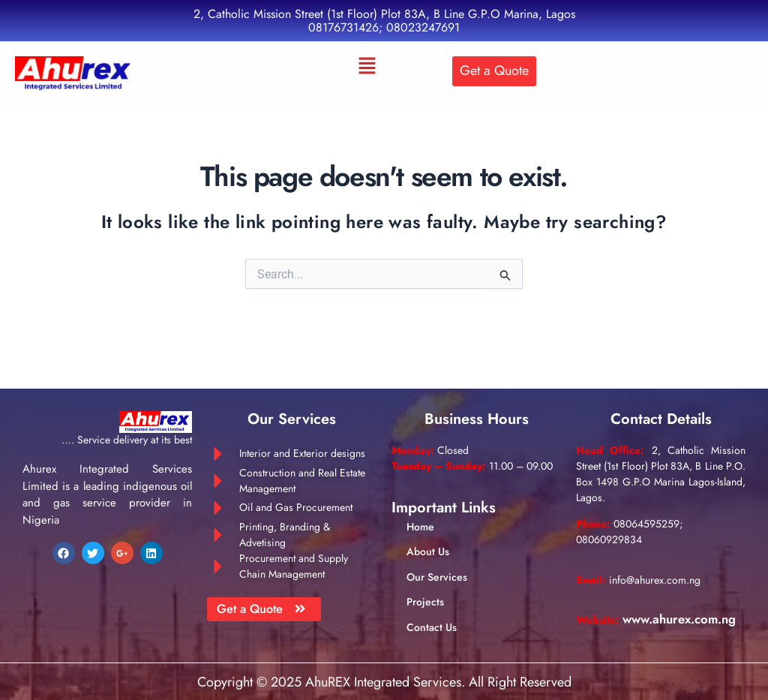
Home (420, 514)
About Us (428, 539)
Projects (425, 589)
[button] (367, 67)
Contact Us (432, 614)
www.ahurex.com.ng (639, 622)
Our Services (437, 563)
